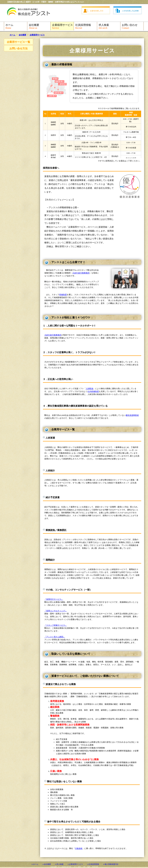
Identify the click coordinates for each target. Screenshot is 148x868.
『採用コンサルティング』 (56, 611)
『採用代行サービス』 (54, 599)
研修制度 (63, 295)
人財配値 (89, 389)
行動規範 (79, 848)
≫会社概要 (47, 864)
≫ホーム (35, 864)
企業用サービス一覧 (18, 42)
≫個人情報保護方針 (111, 864)
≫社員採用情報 (93, 864)
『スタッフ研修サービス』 (56, 625)
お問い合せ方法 (18, 48)
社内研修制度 (93, 391)
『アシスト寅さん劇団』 (55, 637)
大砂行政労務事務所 (81, 273)
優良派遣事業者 (132, 415)
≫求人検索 (59, 864)
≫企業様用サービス (75, 864)
